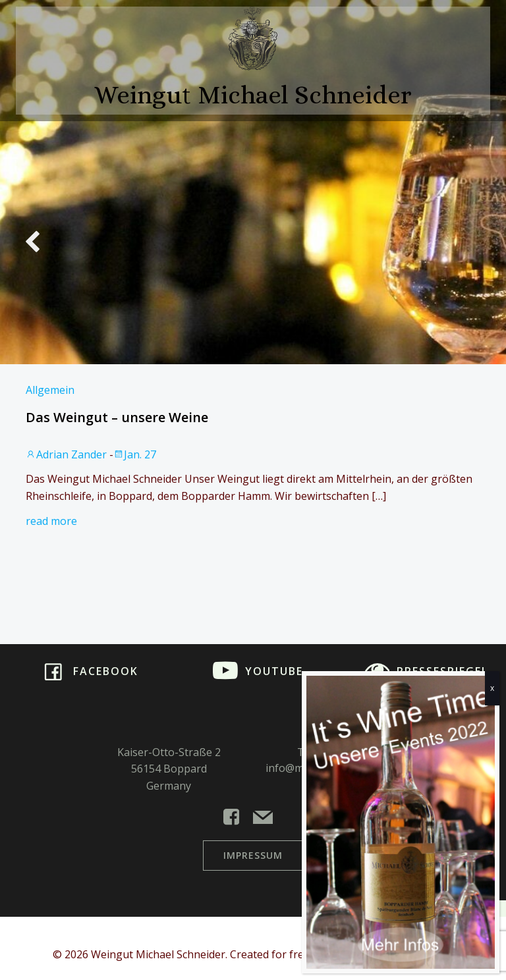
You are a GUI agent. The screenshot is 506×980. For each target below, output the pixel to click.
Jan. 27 (135, 454)
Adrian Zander (66, 454)
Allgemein (50, 390)
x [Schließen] (492, 688)
